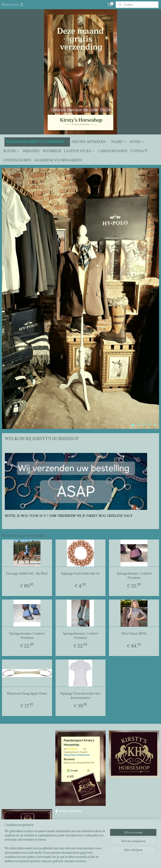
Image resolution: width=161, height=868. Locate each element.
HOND (137, 142)
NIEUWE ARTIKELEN (89, 142)
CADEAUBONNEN (113, 151)
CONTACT (139, 151)
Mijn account (13, 5)
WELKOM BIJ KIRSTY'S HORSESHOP (37, 142)
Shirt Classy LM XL (134, 633)
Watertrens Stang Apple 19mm (27, 693)
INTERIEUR (52, 151)
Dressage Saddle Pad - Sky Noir (27, 573)
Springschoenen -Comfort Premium (134, 576)
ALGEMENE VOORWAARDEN (58, 160)
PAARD (119, 142)
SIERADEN (31, 151)
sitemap (71, 861)
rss (78, 861)
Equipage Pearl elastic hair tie (80, 573)
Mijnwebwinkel (123, 861)
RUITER (11, 151)
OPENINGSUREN (17, 160)
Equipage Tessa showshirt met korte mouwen (80, 696)
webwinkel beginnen (91, 861)
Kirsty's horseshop (68, 811)
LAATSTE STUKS (79, 151)
